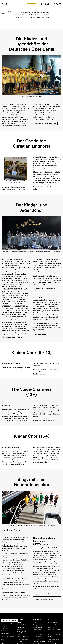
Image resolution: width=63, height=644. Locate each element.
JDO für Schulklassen (33, 15)
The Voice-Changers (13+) (32, 392)
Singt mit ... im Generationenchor (32, 482)
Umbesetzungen (53, 623)
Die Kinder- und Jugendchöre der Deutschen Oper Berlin (31, 44)
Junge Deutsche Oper (23, 639)
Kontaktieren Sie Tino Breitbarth (45, 123)
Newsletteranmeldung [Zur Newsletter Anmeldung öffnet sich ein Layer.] (10, 620)
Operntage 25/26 (25, 12)
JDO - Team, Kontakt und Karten (39, 17)
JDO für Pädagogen (21, 17)
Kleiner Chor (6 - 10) (31, 353)
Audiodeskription (37, 627)
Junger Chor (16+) (31, 437)
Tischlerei (20, 642)
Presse (50, 642)
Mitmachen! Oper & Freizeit (40, 12)
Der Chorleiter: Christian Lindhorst (31, 144)
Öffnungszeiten (37, 625)
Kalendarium (20, 623)
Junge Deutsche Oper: (7, 13)
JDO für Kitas (45, 15)
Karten (35, 623)
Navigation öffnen (60, 4)
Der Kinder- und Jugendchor (31, 208)
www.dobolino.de (40, 335)
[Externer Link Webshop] (6, 4)
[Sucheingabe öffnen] (57, 4)
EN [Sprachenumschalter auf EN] (55, 4)
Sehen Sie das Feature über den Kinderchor (45, 290)
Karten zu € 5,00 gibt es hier (44, 600)
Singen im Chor (20, 15)
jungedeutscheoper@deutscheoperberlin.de (47, 594)
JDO (16, 12)
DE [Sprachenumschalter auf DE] (52, 4)
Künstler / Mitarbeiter (23, 637)
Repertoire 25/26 (22, 625)
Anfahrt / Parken (37, 634)
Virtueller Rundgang (54, 639)
